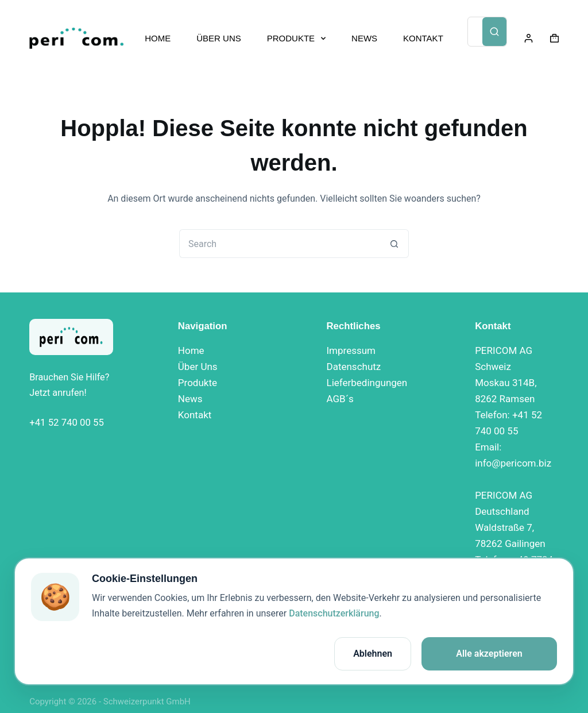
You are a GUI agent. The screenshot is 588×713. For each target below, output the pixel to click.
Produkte (198, 383)
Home (191, 350)
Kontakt (195, 415)
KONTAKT (423, 38)
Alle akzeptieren (489, 654)
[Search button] (394, 244)
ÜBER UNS (219, 38)
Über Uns (198, 367)
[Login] (529, 38)
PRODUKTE (299, 38)
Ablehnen (373, 654)
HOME (158, 38)
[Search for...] (280, 244)
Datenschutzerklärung (334, 613)
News (190, 399)
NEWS (364, 38)
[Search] (494, 32)
